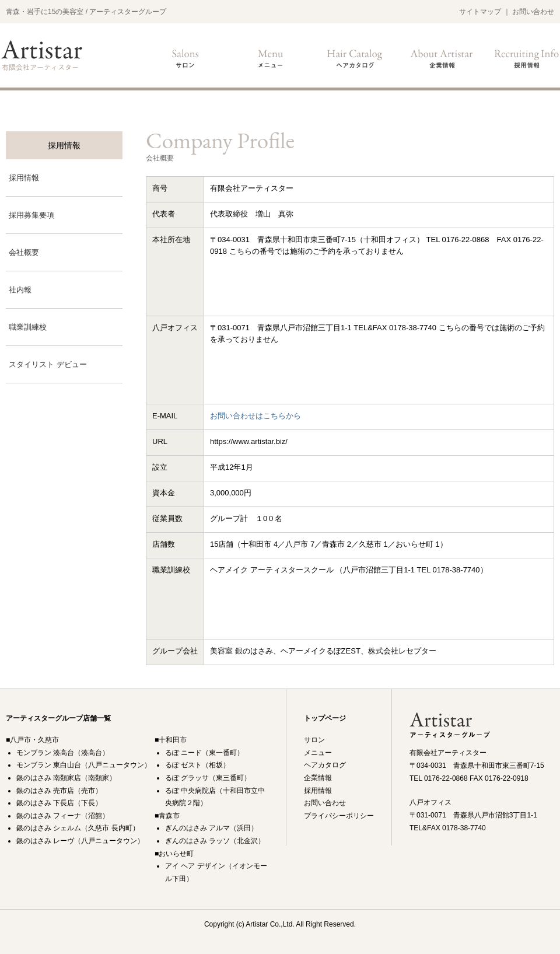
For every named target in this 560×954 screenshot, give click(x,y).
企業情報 (441, 58)
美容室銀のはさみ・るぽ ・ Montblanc (42, 55)
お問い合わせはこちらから (256, 416)
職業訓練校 (28, 327)
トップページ (325, 718)
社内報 (20, 290)
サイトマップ (480, 12)
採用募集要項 (32, 215)
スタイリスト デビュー (48, 364)
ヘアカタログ (356, 58)
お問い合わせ (533, 12)
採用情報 (526, 58)
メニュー (271, 58)
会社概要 (24, 252)
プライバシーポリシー (339, 816)
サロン (185, 58)
